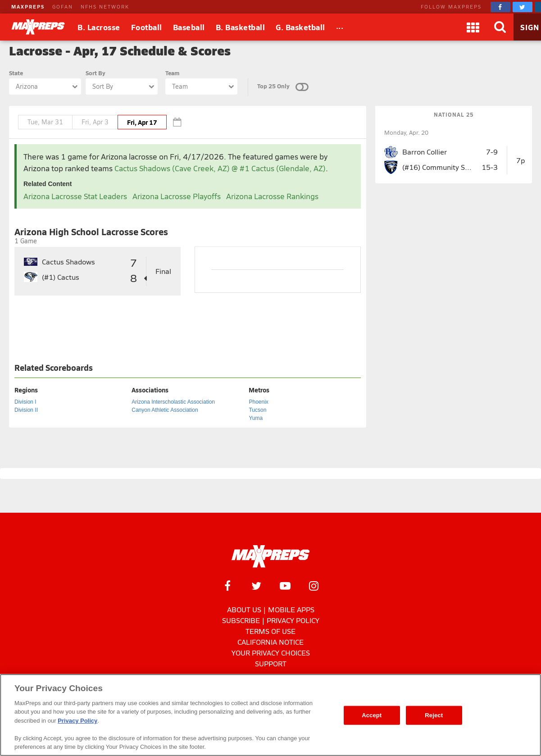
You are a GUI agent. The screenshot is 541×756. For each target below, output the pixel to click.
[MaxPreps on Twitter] (523, 7)
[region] (270, 715)
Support (271, 663)
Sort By (95, 73)
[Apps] (473, 27)
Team (172, 73)
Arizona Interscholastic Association (173, 402)
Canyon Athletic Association (165, 410)
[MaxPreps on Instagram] (314, 586)
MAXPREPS (28, 7)
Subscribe (241, 620)
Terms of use (270, 631)
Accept (372, 715)
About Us (244, 609)
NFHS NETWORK (105, 7)
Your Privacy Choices (271, 653)
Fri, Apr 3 (95, 122)
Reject (434, 715)
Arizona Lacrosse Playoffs (177, 196)
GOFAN (63, 7)
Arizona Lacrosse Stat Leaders (75, 196)
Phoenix (258, 402)
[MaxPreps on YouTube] (285, 586)
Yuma (256, 418)
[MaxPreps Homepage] (270, 556)
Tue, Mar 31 (45, 122)
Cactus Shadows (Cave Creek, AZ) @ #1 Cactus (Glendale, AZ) (220, 168)
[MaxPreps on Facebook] (500, 7)
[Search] (500, 27)
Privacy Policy (293, 620)
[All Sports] (340, 27)
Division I (25, 402)
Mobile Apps (291, 609)
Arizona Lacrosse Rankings (272, 196)
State (16, 73)
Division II (26, 410)
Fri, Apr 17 (142, 122)
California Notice (270, 642)
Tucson (257, 410)
